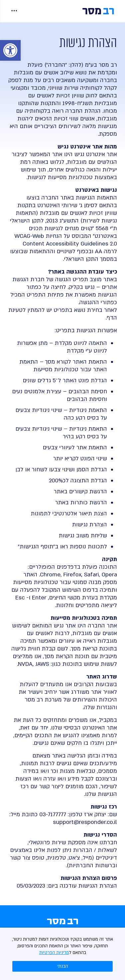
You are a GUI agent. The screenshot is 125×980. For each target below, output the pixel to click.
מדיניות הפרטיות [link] (54, 953)
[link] (10, 50)
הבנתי (63, 966)
